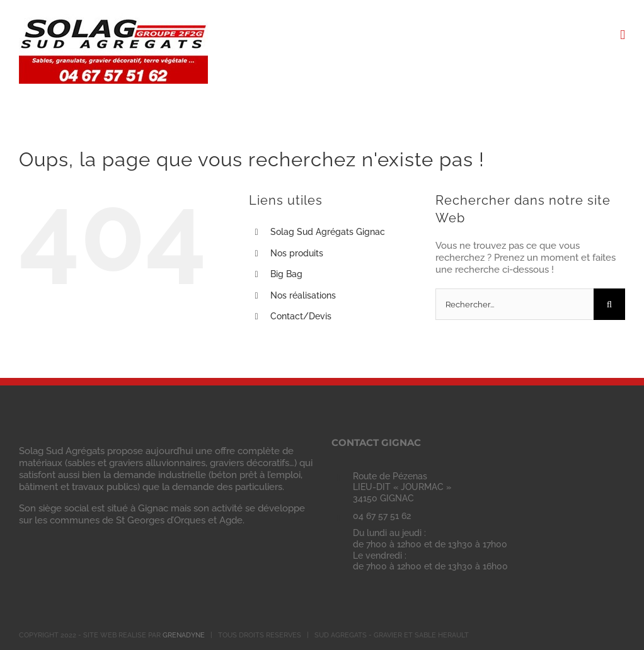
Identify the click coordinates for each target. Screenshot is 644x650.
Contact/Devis (301, 316)
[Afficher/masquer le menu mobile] (623, 35)
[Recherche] (609, 304)
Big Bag (286, 274)
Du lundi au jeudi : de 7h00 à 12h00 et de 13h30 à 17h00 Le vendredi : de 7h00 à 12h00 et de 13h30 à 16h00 (430, 550)
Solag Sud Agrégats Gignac (328, 232)
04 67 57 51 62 (382, 516)
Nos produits (297, 253)
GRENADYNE (184, 635)
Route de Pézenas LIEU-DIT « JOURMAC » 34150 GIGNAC (402, 487)
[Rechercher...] (515, 304)
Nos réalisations (303, 295)
